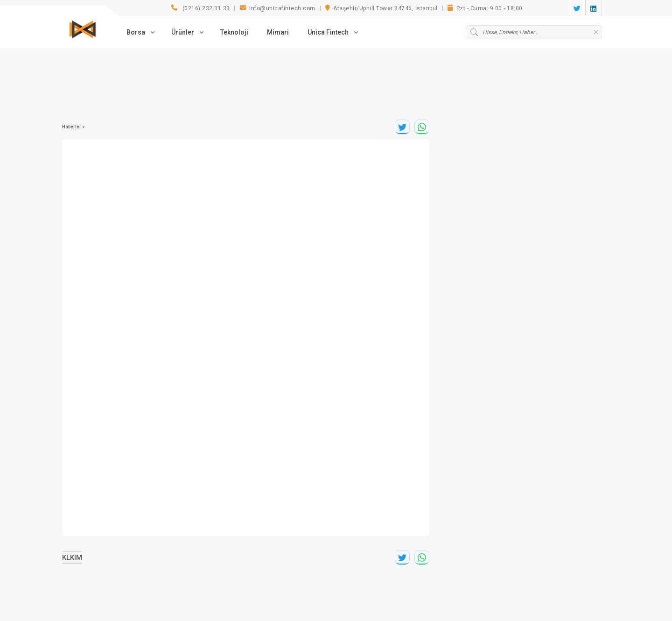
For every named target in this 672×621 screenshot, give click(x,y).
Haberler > (73, 127)
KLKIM (72, 557)
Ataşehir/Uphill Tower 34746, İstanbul (381, 9)
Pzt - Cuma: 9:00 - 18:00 (485, 9)
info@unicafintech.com (278, 9)
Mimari (278, 32)
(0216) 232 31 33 (201, 9)
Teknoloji (234, 32)
